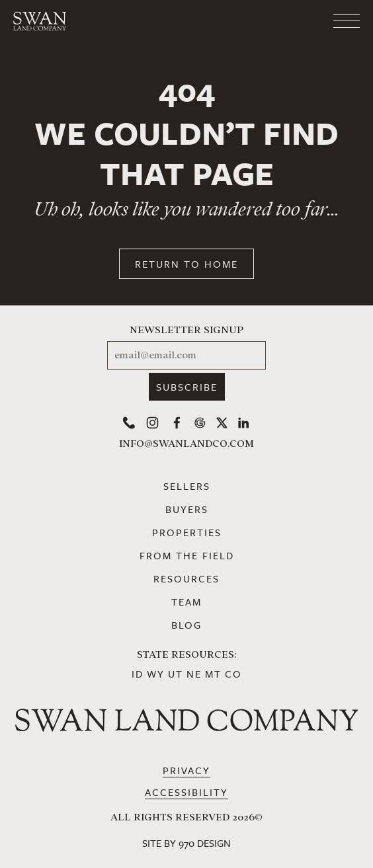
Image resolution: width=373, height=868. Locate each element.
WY (156, 674)
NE (194, 674)
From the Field (187, 555)
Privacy (186, 770)
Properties (187, 532)
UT (176, 674)
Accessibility (186, 792)
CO (233, 674)
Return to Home (186, 264)
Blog (186, 625)
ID (138, 674)
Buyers (187, 509)
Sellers (187, 486)
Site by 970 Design (186, 843)
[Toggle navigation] (294, 21)
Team (186, 602)
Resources (186, 578)
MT (213, 674)
